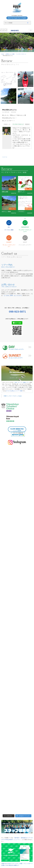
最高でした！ (22, 192)
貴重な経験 (5, 192)
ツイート (5, 157)
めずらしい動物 (6, 212)
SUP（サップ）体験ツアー (22, 382)
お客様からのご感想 (10, 54)
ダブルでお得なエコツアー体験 (14, 391)
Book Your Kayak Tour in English (17, 18)
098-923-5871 (15, 31)
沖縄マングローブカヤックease (13, 396)
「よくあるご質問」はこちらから (12, 295)
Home (3, 54)
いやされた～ (22, 212)
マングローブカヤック (21, 54)
